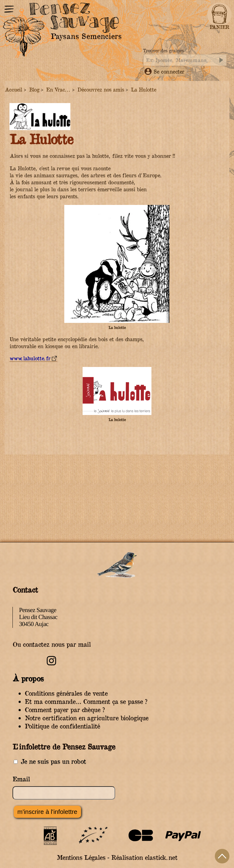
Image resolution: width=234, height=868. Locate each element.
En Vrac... (58, 90)
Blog (34, 90)
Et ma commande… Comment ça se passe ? (86, 702)
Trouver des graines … (166, 51)
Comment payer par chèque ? (65, 710)
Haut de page (222, 856)
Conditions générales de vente (66, 693)
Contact (25, 590)
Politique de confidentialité (62, 726)
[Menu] (9, 10)
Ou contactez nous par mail (52, 644)
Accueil (13, 90)
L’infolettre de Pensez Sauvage (64, 746)
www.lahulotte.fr (30, 358)
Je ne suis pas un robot (50, 761)
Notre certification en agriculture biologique (87, 718)
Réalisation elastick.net (144, 858)
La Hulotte (143, 90)
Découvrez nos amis (101, 90)
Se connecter (164, 71)
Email (21, 779)
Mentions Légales (81, 858)
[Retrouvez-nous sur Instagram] (51, 664)
